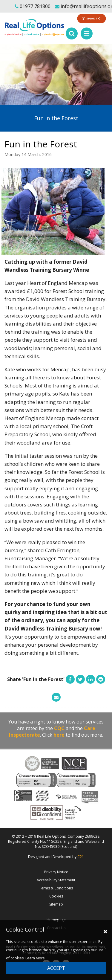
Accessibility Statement (56, 880)
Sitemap (56, 904)
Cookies (56, 896)
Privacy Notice (56, 872)
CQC (59, 728)
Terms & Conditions (56, 888)
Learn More (35, 958)
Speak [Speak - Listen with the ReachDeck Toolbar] (91, 18)
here (59, 735)
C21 (81, 857)
